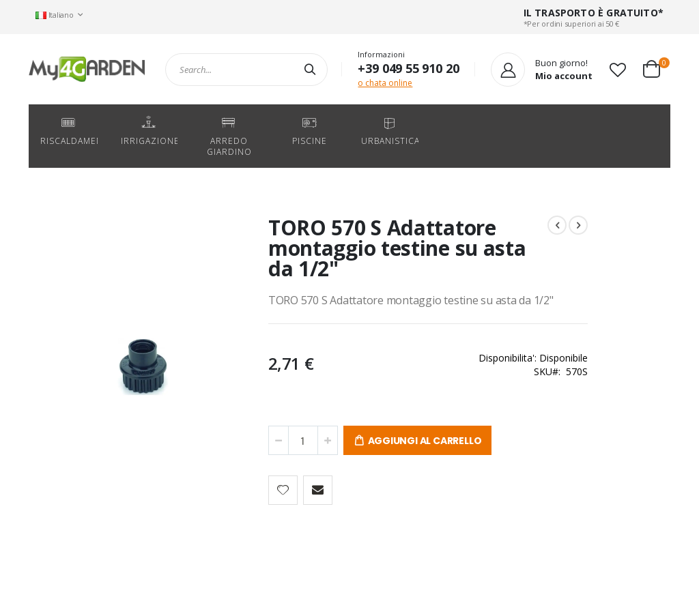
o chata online (385, 83)
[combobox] (246, 70)
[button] (618, 70)
